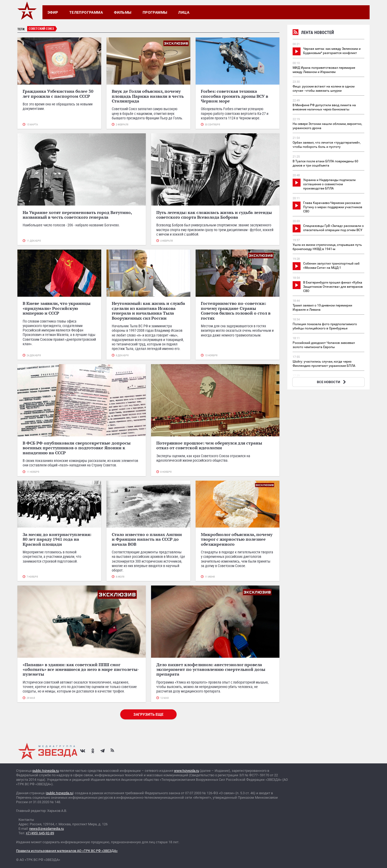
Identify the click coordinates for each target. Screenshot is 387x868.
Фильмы (123, 12)
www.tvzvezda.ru (187, 771)
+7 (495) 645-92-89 (40, 833)
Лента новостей (313, 33)
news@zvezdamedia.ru (47, 829)
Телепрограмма (86, 12)
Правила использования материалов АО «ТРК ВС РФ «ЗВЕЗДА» (67, 851)
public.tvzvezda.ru (46, 771)
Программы (155, 12)
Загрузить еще (148, 714)
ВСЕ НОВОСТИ (332, 382)
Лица (184, 12)
